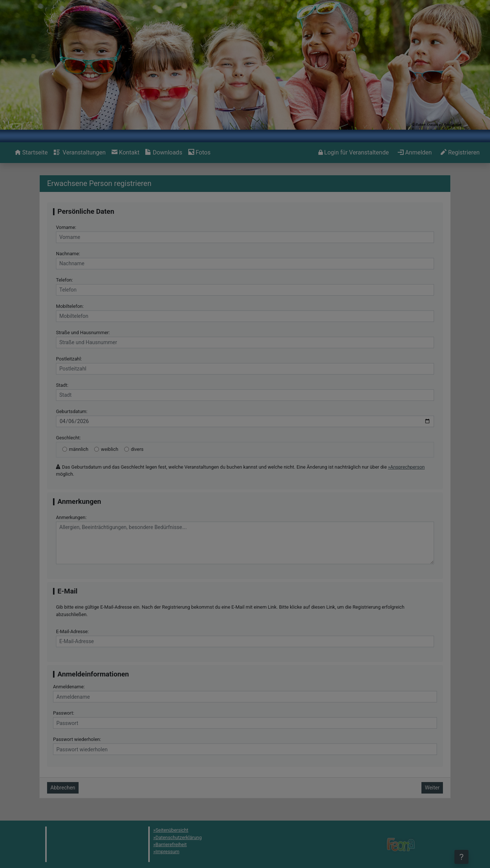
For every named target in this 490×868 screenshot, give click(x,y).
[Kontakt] (125, 153)
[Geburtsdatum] (245, 421)
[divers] (127, 449)
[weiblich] (97, 449)
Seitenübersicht (172, 830)
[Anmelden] (354, 153)
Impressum (168, 852)
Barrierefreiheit (171, 844)
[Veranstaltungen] (80, 153)
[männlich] (65, 449)
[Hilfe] (199, 153)
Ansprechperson (408, 467)
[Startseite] (31, 153)
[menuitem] (31, 153)
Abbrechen (63, 788)
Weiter (432, 788)
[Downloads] (164, 153)
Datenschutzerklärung (179, 837)
